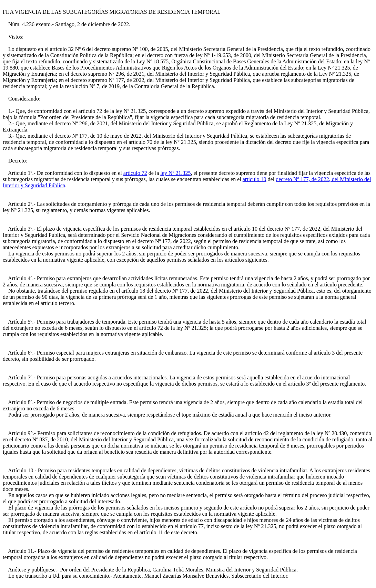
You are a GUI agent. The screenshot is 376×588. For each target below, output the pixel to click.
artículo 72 (135, 173)
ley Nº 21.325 (175, 173)
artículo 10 (255, 179)
